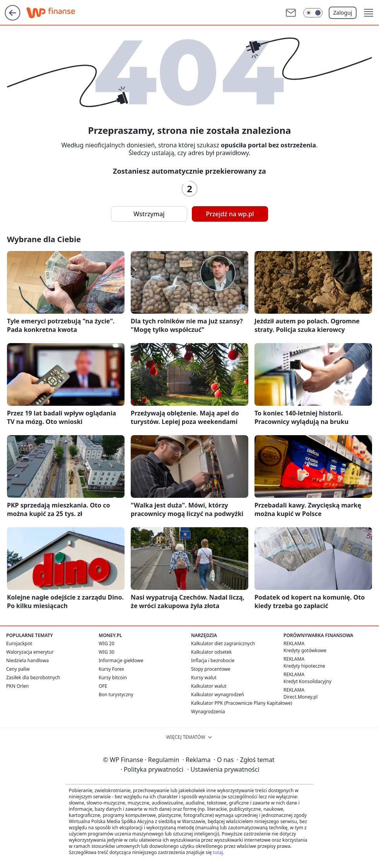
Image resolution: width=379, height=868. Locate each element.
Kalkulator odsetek (211, 652)
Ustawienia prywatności (223, 769)
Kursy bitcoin (113, 677)
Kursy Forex (111, 669)
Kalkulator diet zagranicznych (223, 643)
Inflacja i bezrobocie (213, 660)
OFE (103, 686)
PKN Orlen (18, 686)
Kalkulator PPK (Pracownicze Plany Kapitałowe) (242, 703)
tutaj (218, 852)
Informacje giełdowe (121, 660)
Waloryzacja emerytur (30, 652)
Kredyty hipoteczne (304, 666)
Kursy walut (204, 677)
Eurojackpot (19, 643)
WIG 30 (107, 652)
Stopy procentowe (211, 669)
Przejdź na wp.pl (230, 214)
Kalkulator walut (209, 686)
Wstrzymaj (149, 214)
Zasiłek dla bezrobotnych (33, 677)
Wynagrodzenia (208, 712)
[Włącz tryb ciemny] (313, 13)
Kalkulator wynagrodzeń (218, 695)
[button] (369, 13)
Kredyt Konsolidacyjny (307, 681)
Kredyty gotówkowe (305, 650)
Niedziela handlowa (27, 660)
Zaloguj (343, 13)
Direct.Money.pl (300, 697)
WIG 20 (107, 643)
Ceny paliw (18, 669)
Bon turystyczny (116, 695)
